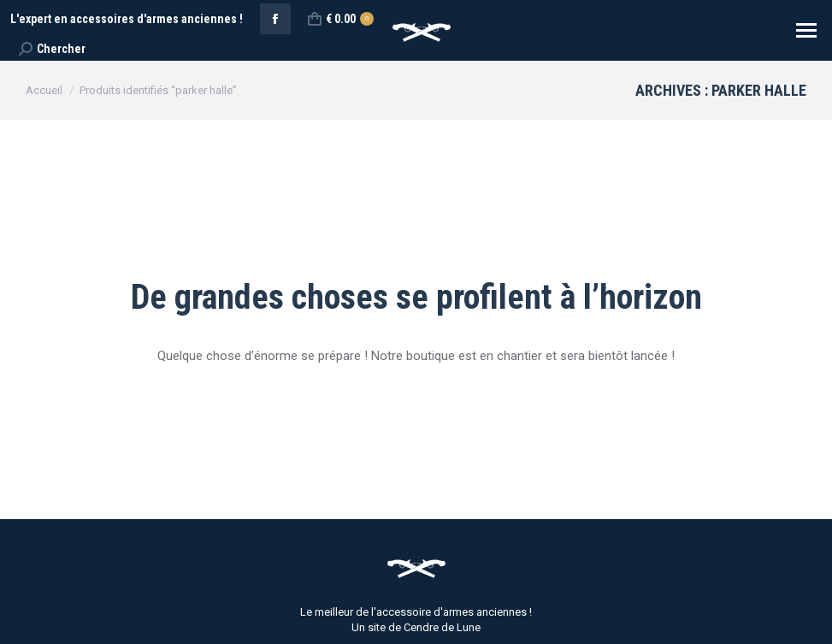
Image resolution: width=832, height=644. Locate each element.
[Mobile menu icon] (806, 30)
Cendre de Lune (442, 627)
